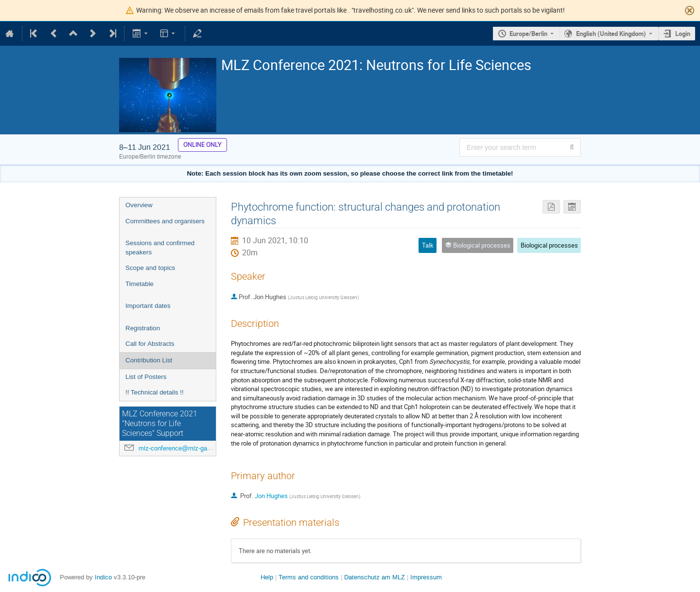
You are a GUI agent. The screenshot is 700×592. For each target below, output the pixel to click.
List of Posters (146, 377)
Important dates (148, 306)
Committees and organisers (165, 221)
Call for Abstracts (150, 344)
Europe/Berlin (528, 34)
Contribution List (149, 360)
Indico (103, 577)
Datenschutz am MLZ (375, 577)
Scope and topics (150, 268)
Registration (143, 328)
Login (683, 34)
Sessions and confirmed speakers (160, 248)
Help (267, 577)
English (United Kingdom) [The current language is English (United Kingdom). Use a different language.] (611, 34)
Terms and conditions (309, 577)
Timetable (140, 284)
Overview (139, 205)
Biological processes (549, 245)
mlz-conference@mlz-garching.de (186, 448)
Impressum (426, 577)
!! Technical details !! (155, 392)
